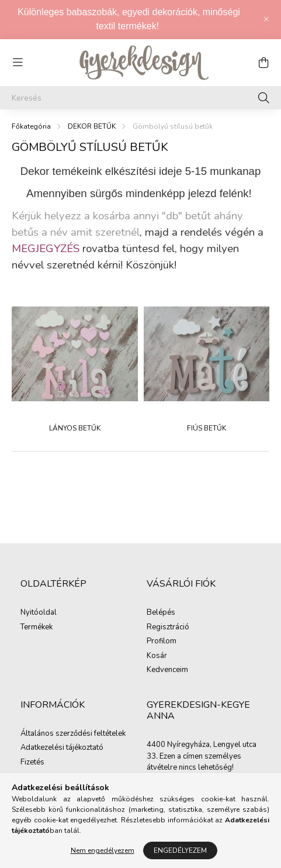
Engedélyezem (180, 850)
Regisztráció (168, 628)
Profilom (162, 642)
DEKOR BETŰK (92, 126)
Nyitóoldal (39, 613)
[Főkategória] (31, 126)
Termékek (37, 628)
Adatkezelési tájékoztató (62, 748)
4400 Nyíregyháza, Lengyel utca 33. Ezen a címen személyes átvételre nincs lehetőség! (202, 756)
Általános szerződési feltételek (73, 734)
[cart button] (263, 63)
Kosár (157, 656)
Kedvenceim (167, 670)
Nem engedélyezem (103, 850)
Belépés (161, 613)
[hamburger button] (18, 63)
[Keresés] (140, 98)
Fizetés (32, 763)
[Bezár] (266, 19)
